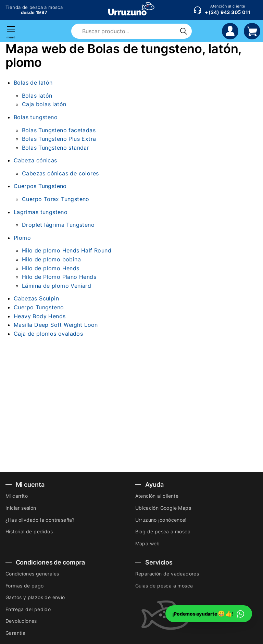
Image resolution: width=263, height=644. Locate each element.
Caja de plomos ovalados (48, 334)
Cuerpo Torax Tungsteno (56, 199)
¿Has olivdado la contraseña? (40, 520)
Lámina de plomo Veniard (57, 286)
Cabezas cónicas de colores (60, 173)
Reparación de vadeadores (167, 574)
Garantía (15, 633)
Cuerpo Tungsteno (39, 307)
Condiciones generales (32, 574)
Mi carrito (17, 496)
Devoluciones (21, 621)
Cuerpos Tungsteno (40, 186)
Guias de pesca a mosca (164, 586)
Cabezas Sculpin (36, 298)
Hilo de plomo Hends (51, 268)
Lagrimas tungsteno (41, 212)
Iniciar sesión (21, 508)
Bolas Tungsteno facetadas (59, 130)
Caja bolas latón (44, 104)
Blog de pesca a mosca (163, 531)
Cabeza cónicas (35, 160)
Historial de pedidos (29, 531)
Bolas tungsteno (36, 117)
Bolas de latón (33, 83)
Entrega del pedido (28, 609)
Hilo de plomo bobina (51, 259)
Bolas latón (37, 96)
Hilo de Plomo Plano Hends (59, 277)
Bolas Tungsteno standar (55, 148)
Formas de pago (25, 586)
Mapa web (148, 543)
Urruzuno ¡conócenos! (161, 520)
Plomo (22, 238)
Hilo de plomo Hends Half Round (67, 250)
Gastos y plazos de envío (35, 597)
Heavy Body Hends (40, 316)
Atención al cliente (157, 496)
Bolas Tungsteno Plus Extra (59, 139)
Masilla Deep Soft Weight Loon (56, 325)
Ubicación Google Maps (163, 508)
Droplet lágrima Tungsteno (58, 225)
